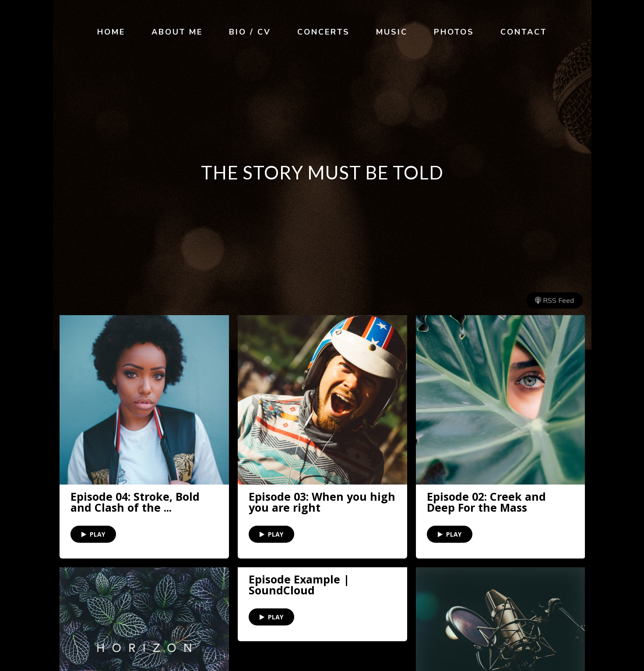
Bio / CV (250, 32)
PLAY (93, 534)
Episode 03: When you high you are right (322, 502)
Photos (454, 32)
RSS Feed (554, 301)
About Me (177, 32)
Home (111, 32)
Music (392, 32)
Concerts (324, 32)
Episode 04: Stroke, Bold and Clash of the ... (135, 502)
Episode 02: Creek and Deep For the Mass (486, 502)
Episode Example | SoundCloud (299, 585)
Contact (524, 32)
